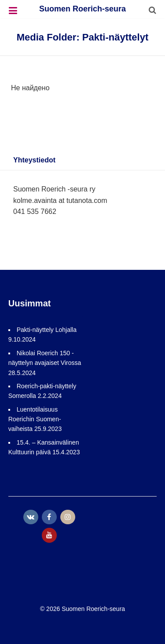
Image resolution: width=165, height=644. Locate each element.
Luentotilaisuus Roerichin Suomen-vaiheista (35, 419)
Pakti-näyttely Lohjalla (47, 330)
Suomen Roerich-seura (82, 9)
